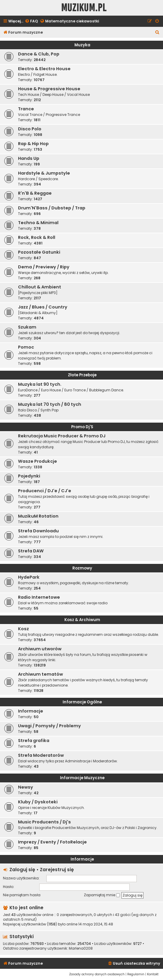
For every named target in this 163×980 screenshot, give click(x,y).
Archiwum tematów (40, 674)
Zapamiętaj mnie (102, 895)
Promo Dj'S (82, 427)
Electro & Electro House (44, 69)
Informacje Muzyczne (82, 778)
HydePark (29, 577)
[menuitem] (31, 21)
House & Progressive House (49, 89)
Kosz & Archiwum (82, 620)
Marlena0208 (81, 948)
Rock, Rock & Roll (37, 237)
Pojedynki (29, 476)
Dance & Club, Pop (39, 54)
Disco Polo (30, 129)
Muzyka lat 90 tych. (40, 384)
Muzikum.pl (84, 8)
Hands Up (29, 158)
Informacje (31, 711)
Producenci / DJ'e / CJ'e (45, 491)
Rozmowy (82, 568)
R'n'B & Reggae (35, 193)
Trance (26, 109)
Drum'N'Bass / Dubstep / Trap (52, 208)
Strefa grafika (34, 741)
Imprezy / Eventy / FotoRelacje (52, 842)
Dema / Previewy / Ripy (44, 267)
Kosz (23, 629)
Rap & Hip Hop (33, 144)
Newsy (26, 787)
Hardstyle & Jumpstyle (44, 173)
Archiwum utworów (40, 649)
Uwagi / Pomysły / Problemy (49, 726)
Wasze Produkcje (38, 461)
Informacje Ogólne (82, 702)
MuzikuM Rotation (38, 516)
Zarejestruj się (57, 870)
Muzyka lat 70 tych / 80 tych (50, 404)
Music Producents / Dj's (44, 822)
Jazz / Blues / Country (43, 307)
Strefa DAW (31, 551)
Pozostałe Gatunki (39, 252)
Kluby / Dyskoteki (38, 802)
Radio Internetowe (39, 597)
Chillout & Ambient (40, 287)
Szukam (27, 327)
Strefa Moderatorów (41, 755)
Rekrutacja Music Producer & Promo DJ (62, 436)
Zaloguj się (22, 870)
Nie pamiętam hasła (22, 895)
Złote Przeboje (82, 375)
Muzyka (82, 45)
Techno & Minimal (38, 223)
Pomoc (26, 347)
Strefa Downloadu (38, 531)
